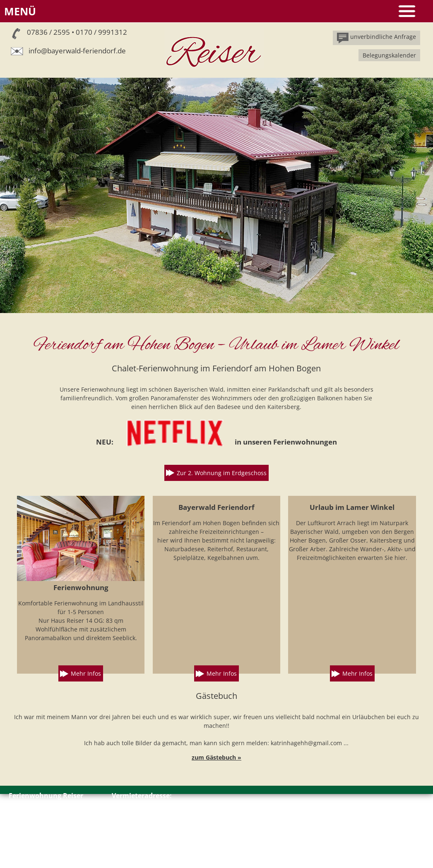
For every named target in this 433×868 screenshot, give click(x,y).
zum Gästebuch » (216, 757)
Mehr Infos (86, 673)
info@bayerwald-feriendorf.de (77, 51)
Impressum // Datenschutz (46, 846)
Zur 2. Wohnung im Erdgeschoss (222, 473)
